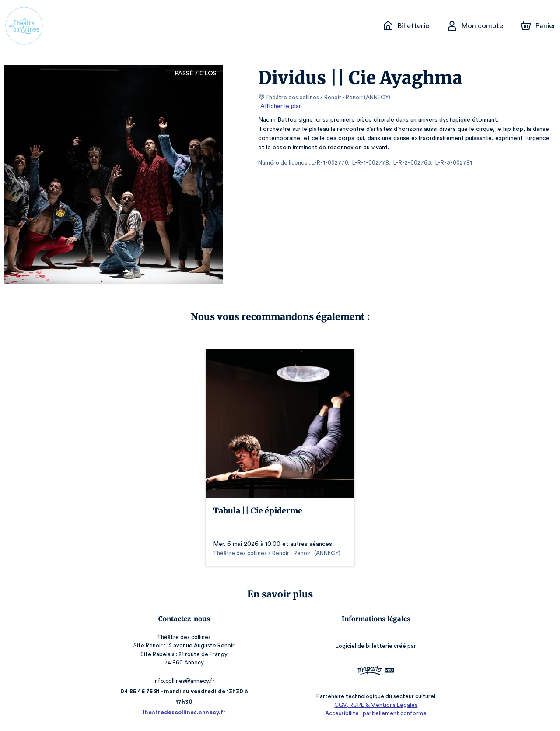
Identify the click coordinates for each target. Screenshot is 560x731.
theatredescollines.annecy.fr (185, 712)
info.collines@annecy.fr (185, 681)
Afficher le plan (280, 106)
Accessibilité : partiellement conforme (375, 713)
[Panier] (538, 26)
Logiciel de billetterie (364, 646)
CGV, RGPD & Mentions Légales (374, 705)
